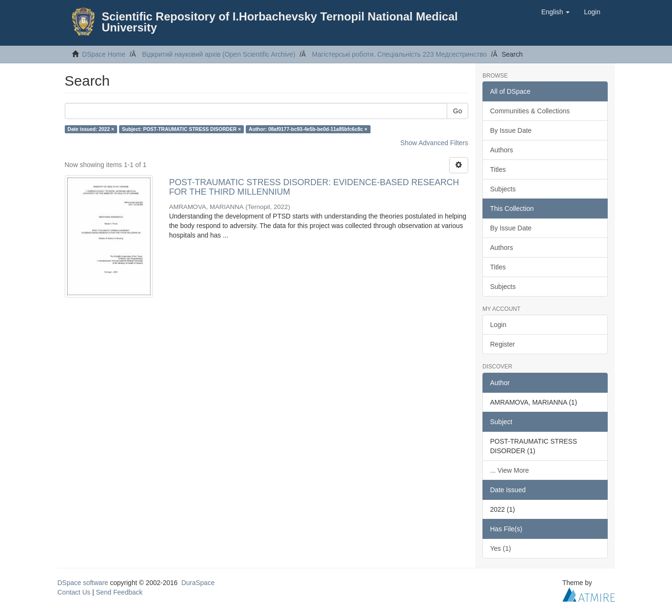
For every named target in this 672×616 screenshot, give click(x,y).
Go (457, 111)
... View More (509, 470)
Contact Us (74, 592)
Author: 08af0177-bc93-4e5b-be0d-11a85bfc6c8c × (308, 129)
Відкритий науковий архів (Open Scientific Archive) (219, 54)
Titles (498, 169)
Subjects (503, 189)
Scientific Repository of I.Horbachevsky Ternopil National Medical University (280, 22)
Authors (501, 150)
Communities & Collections (530, 111)
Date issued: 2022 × (91, 129)
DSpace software (83, 583)
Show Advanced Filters (434, 143)
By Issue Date (511, 130)
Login (498, 325)
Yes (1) (501, 548)
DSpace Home (104, 54)
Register (502, 344)
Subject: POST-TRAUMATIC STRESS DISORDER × (181, 129)
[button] (555, 12)
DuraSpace (198, 583)
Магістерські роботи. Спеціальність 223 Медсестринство (399, 54)
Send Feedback (119, 592)
